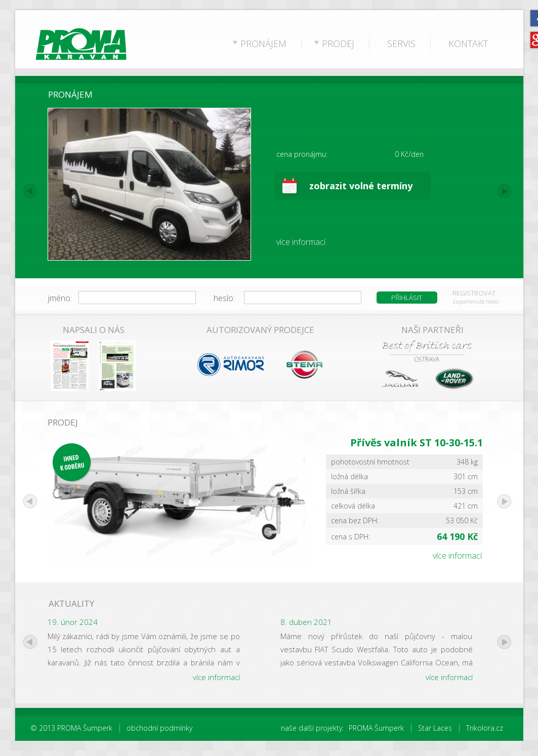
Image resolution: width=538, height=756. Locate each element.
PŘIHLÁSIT (407, 298)
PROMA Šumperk (376, 728)
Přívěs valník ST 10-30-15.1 (417, 443)
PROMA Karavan (63, 46)
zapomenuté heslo (475, 301)
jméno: (60, 298)
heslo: (224, 298)
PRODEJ (338, 44)
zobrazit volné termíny (361, 186)
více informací (301, 242)
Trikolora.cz (485, 728)
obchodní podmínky (159, 728)
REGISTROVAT (474, 293)
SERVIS (401, 44)
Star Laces (435, 728)
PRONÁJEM (263, 44)
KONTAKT (468, 44)
